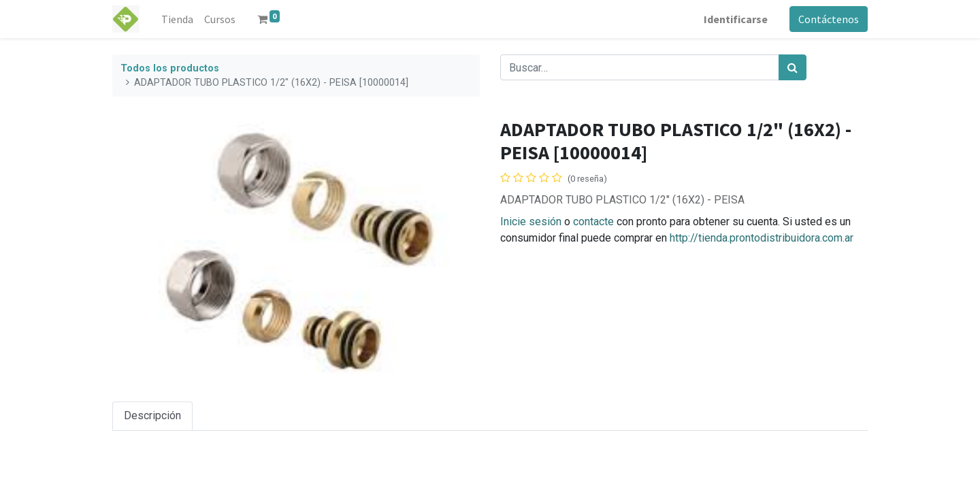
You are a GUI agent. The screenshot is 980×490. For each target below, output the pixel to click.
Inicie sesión (531, 222)
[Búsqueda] (793, 67)
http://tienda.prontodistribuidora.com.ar (762, 238)
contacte (593, 222)
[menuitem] (177, 19)
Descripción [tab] (152, 415)
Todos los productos (170, 68)
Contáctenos (829, 19)
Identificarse (736, 19)
